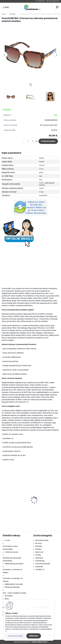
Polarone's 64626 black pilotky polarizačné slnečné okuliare (15, 500)
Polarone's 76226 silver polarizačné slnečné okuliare (43, 500)
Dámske (13, 14)
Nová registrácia (54, 1)
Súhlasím (34, 636)
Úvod (4, 14)
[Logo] (33, 7)
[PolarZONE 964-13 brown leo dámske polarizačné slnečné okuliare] (30, 55)
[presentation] (5, 55)
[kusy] (28, 141)
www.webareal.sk (40, 642)
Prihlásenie (41, 1)
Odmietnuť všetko (16, 636)
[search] (57, 7)
